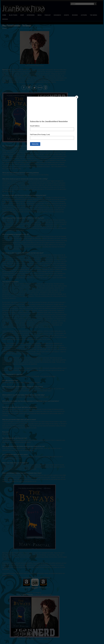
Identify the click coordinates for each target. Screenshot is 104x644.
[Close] (77, 97)
